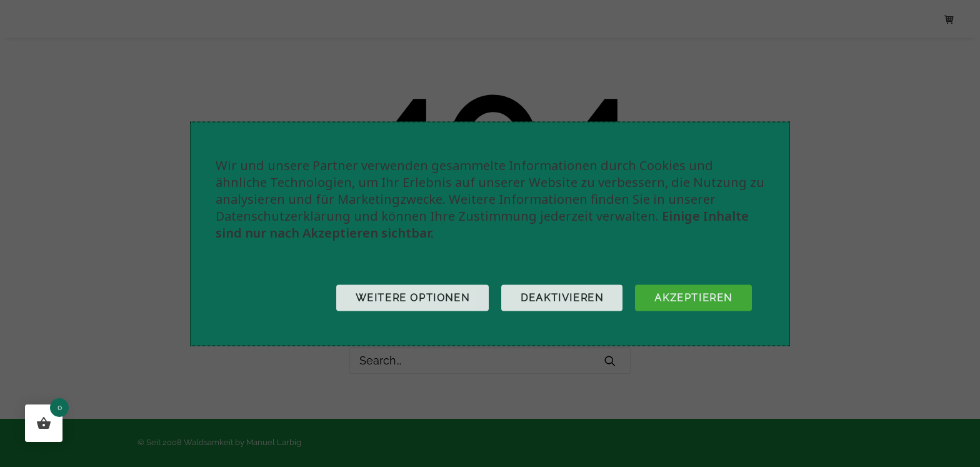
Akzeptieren (693, 297)
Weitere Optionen (413, 297)
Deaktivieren (562, 297)
